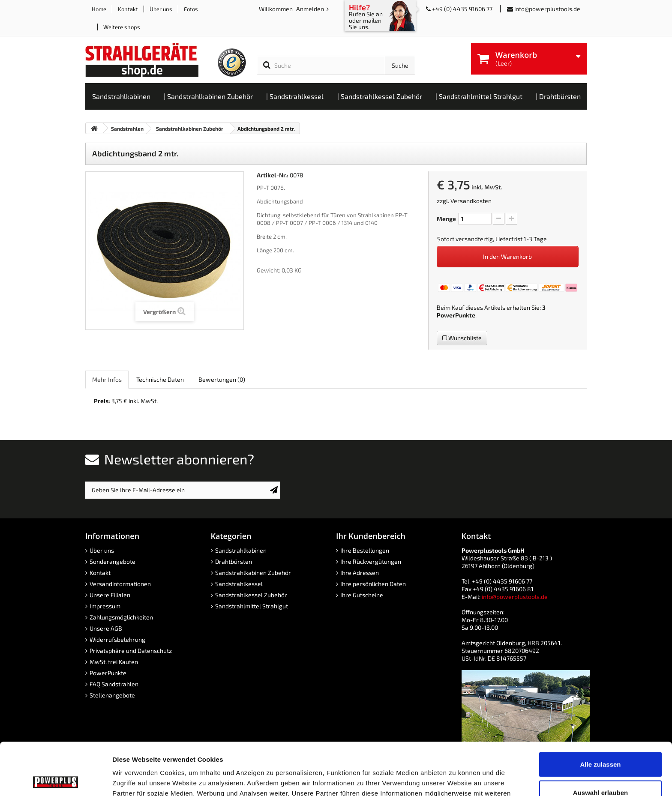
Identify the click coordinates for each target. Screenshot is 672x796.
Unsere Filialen (110, 595)
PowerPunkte (456, 315)
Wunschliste (462, 338)
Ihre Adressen (360, 573)
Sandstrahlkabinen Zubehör (253, 573)
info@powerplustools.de (547, 9)
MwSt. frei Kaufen (114, 662)
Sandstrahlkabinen (241, 550)
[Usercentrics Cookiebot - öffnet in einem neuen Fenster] (55, 779)
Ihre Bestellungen (365, 550)
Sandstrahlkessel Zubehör (251, 595)
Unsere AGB (106, 628)
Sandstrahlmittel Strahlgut (252, 606)
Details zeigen (456, 779)
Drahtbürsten (234, 561)
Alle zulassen (600, 712)
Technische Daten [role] (160, 379)
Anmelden (311, 9)
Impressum (105, 606)
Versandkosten (471, 201)
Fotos (191, 9)
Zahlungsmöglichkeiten (121, 617)
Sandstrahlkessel (239, 584)
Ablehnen (600, 768)
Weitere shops (122, 27)
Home (99, 9)
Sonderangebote (112, 561)
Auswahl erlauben (600, 740)
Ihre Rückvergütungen (371, 561)
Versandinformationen (120, 584)
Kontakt (128, 9)
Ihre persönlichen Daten (373, 584)
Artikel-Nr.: (273, 175)
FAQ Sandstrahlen (114, 684)
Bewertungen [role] (222, 379)
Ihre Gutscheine (362, 595)
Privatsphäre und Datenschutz (131, 651)
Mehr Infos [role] (107, 379)
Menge (446, 219)
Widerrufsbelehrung (117, 639)
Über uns (161, 9)
